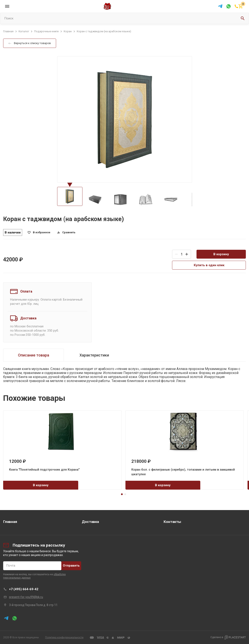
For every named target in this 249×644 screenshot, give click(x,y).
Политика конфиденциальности (64, 637)
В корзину (221, 254)
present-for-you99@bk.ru (26, 597)
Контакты (172, 522)
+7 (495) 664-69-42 (24, 589)
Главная (10, 522)
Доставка (90, 522)
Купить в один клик (209, 265)
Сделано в (228, 637)
